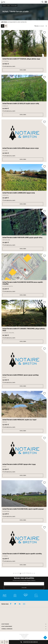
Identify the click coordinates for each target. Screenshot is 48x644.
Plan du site (24, 637)
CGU (24, 638)
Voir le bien (23, 70)
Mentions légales (24, 636)
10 (30, 573)
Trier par (36, 26)
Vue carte (6, 26)
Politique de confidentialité (24, 639)
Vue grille (3, 26)
